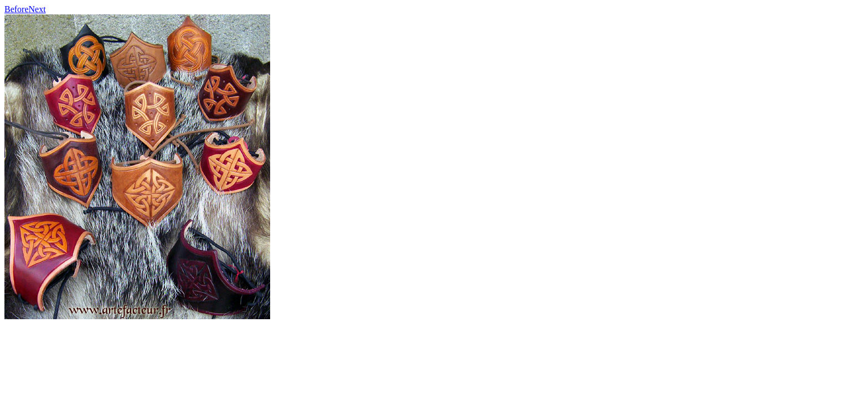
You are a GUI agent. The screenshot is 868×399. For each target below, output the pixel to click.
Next (37, 9)
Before (17, 9)
